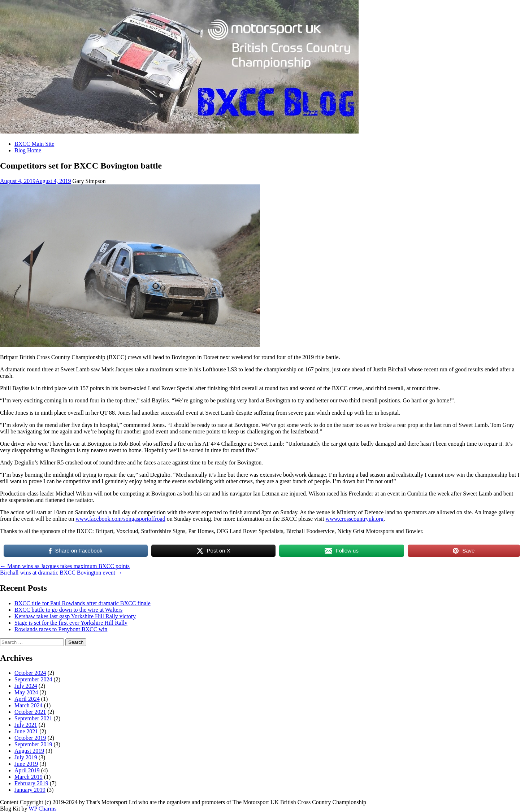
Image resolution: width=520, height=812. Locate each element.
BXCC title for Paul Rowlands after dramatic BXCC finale (83, 603)
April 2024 (27, 699)
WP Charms (42, 809)
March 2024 (29, 705)
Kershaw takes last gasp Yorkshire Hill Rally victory (75, 616)
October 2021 (30, 712)
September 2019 (33, 744)
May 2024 (26, 692)
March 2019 (29, 777)
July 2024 (26, 686)
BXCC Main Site (34, 144)
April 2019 (27, 770)
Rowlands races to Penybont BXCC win (61, 629)
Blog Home (28, 150)
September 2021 (33, 718)
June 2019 (26, 764)
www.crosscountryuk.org (355, 519)
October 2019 (30, 738)
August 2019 (29, 751)
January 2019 (30, 790)
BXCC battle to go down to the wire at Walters (68, 610)
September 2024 (33, 679)
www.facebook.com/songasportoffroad (120, 519)
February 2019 (31, 783)
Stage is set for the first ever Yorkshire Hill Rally (71, 623)
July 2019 (26, 757)
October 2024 (30, 673)
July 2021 (26, 725)
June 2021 (26, 731)
